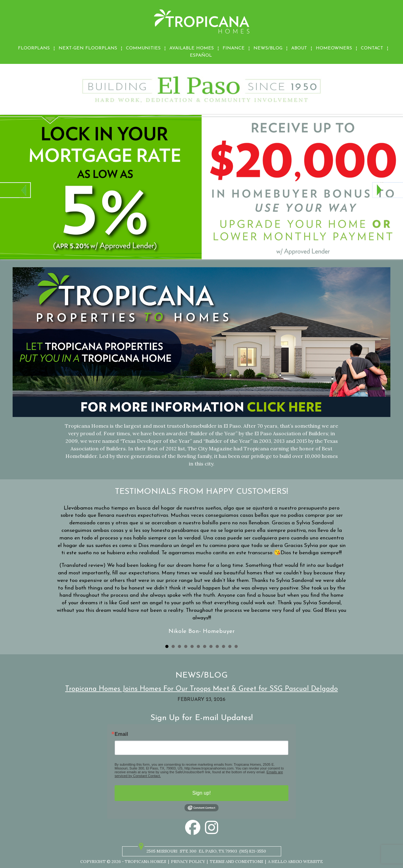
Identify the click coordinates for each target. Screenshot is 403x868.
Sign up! (202, 793)
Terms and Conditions (236, 862)
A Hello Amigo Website (295, 862)
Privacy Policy (188, 862)
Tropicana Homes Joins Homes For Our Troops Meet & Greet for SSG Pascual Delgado (201, 689)
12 (236, 646)
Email (121, 734)
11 (230, 646)
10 (224, 646)
